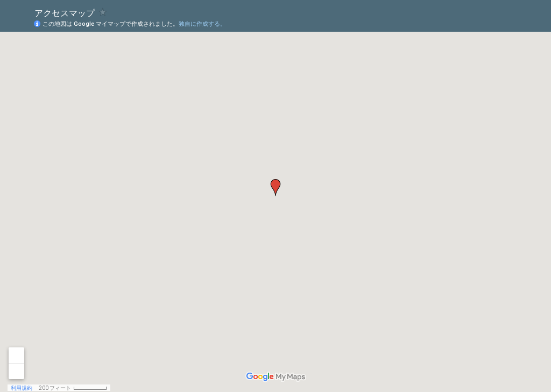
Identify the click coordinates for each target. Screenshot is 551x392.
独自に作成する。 (202, 24)
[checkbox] (103, 12)
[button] (275, 188)
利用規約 (22, 388)
